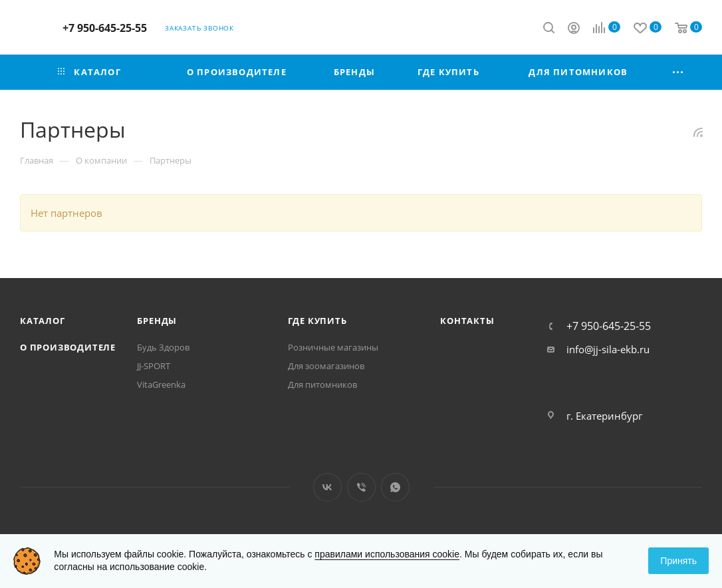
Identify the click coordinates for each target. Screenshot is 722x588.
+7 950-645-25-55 (105, 28)
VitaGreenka (161, 384)
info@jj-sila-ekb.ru (608, 349)
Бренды (157, 321)
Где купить (317, 321)
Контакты (467, 321)
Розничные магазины (333, 347)
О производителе (68, 347)
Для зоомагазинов (326, 366)
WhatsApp (395, 487)
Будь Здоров (163, 347)
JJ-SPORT (154, 366)
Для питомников (322, 384)
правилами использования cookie (387, 554)
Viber (361, 487)
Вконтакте (327, 487)
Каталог (43, 321)
